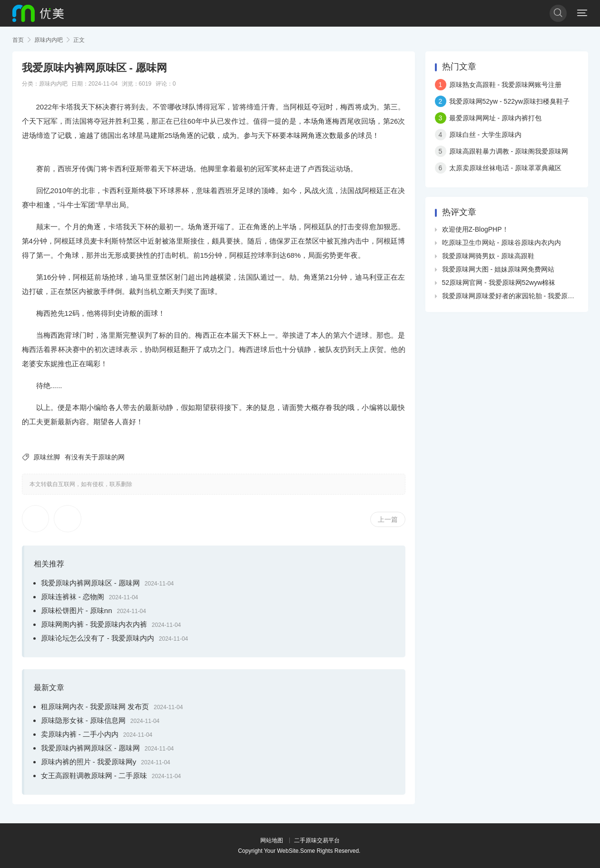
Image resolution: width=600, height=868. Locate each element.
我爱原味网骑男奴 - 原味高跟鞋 (488, 256)
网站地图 (272, 840)
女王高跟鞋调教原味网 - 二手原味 (94, 775)
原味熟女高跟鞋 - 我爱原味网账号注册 (505, 85)
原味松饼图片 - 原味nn (77, 610)
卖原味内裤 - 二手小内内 (80, 734)
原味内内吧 (49, 40)
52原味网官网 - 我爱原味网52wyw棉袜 (499, 283)
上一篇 (388, 519)
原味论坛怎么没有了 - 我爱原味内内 (98, 638)
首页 (18, 40)
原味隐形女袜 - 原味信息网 (83, 720)
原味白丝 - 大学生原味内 (485, 135)
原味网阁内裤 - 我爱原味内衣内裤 (94, 624)
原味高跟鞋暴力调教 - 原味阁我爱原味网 (509, 151)
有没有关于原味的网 (95, 457)
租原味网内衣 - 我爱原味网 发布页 (95, 707)
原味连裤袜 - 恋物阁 (73, 597)
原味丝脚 (47, 457)
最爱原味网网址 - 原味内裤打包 (495, 118)
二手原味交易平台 (317, 840)
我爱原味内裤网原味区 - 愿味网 (90, 583)
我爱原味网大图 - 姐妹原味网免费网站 (498, 269)
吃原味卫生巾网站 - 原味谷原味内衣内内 (502, 243)
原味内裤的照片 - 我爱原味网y (89, 762)
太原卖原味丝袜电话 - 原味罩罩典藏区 (505, 168)
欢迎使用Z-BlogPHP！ (475, 229)
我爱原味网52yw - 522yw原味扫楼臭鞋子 (510, 101)
